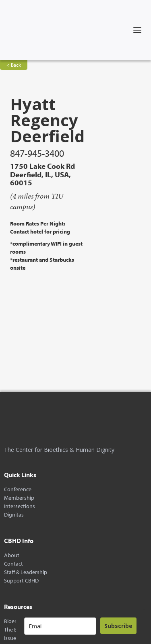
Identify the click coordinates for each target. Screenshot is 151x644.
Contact (13, 564)
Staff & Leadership (26, 572)
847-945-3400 (37, 153)
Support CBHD (21, 581)
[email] (60, 626)
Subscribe (118, 626)
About (12, 555)
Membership (19, 498)
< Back (14, 65)
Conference (18, 489)
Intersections (20, 506)
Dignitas (14, 515)
